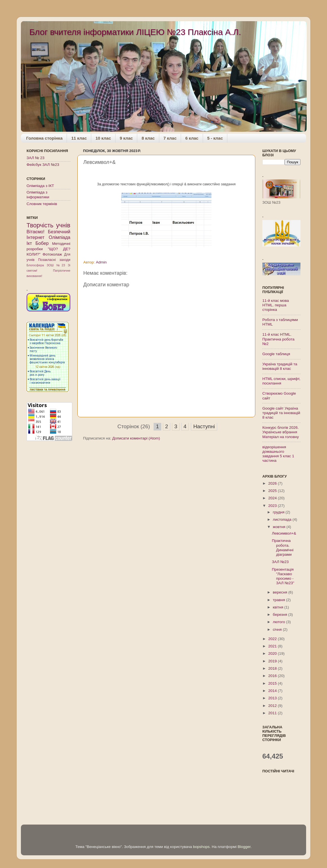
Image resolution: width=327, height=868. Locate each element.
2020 (273, 653)
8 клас (148, 138)
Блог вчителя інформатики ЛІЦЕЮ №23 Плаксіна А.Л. (135, 32)
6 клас (192, 138)
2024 (273, 498)
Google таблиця (276, 354)
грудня (279, 512)
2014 (273, 691)
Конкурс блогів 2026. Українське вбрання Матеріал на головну (281, 432)
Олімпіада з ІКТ (40, 186)
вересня (281, 592)
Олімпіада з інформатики (38, 195)
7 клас (170, 138)
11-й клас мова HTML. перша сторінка (276, 305)
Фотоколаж (52, 254)
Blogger (244, 847)
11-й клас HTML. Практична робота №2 (278, 339)
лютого (279, 622)
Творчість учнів (48, 225)
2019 (273, 661)
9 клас (126, 138)
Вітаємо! (36, 232)
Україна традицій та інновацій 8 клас (280, 366)
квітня (279, 607)
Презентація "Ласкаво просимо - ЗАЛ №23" (283, 576)
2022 (273, 639)
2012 (273, 706)
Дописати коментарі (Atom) (136, 438)
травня (279, 600)
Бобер (42, 243)
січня (278, 629)
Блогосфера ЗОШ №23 (46, 265)
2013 (273, 698)
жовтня (280, 527)
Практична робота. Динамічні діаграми (283, 548)
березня (281, 615)
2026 (273, 483)
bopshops (201, 847)
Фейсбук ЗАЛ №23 (43, 165)
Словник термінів (42, 204)
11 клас (79, 138)
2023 (273, 506)
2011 (273, 713)
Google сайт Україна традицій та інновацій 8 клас (281, 413)
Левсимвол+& (284, 533)
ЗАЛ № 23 (35, 158)
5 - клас (215, 138)
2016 (273, 676)
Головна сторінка (44, 138)
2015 (273, 683)
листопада (283, 519)
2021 (273, 646)
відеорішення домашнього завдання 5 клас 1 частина (278, 454)
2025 (273, 491)
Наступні (204, 426)
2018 (273, 668)
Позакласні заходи (54, 260)
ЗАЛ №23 (280, 562)
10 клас (103, 138)
